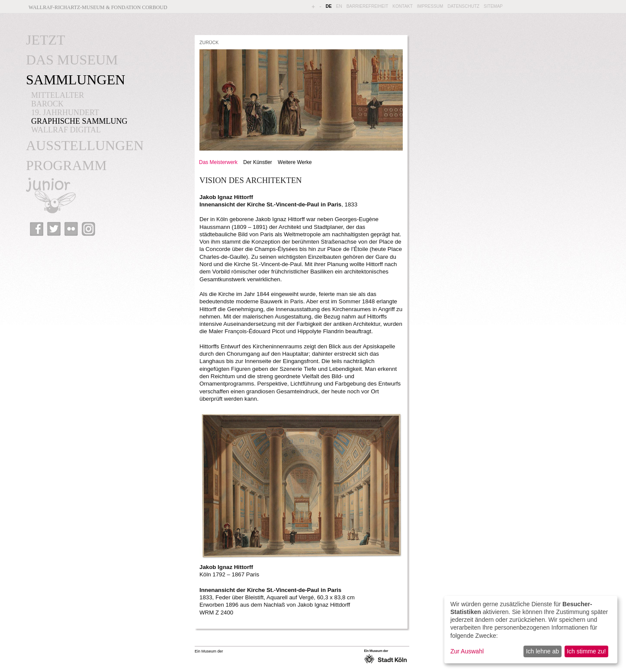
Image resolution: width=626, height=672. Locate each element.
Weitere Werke (295, 162)
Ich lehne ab (543, 651)
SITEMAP (493, 6)
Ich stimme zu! (586, 651)
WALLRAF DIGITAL (66, 130)
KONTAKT (402, 6)
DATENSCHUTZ (463, 6)
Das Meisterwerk (218, 162)
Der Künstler (257, 162)
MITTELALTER (58, 95)
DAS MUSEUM (72, 60)
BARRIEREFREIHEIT (368, 6)
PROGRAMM (66, 165)
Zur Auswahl (467, 651)
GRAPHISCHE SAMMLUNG (79, 121)
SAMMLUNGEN (75, 80)
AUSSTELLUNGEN (85, 145)
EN (339, 6)
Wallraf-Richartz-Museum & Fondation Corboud (98, 7)
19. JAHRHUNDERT (65, 113)
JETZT (46, 40)
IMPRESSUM (430, 6)
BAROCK (47, 104)
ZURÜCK (209, 42)
